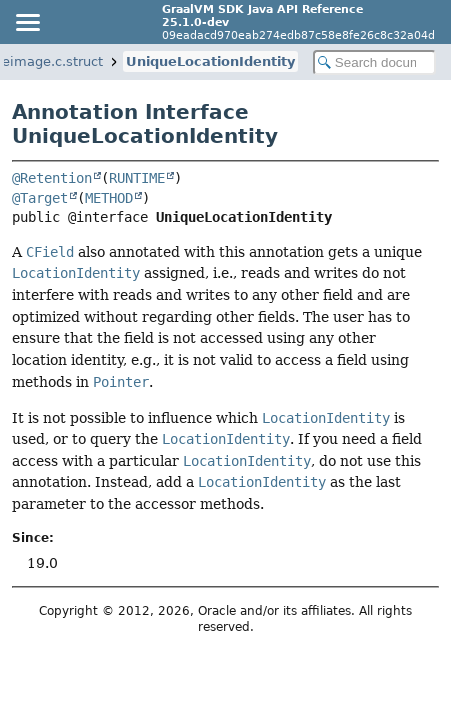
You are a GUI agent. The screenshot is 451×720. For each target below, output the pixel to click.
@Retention (52, 178)
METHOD (109, 198)
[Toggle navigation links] (27, 22)
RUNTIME (137, 178)
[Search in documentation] (374, 62)
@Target (40, 198)
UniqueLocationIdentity (210, 61)
